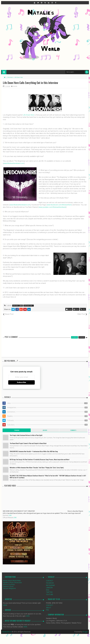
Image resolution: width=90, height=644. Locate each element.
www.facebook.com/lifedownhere (59, 205)
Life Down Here (29, 115)
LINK (10, 515)
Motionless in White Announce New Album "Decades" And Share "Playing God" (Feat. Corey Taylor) (37, 467)
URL (83, 309)
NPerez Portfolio (9, 584)
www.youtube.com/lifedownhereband (52, 207)
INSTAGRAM (50, 585)
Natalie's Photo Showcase (12, 583)
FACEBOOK (50, 583)
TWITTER (49, 592)
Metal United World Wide (12, 581)
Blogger (85, 632)
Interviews (16, 306)
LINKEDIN (49, 588)
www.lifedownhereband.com (14, 163)
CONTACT (50, 581)
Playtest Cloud (8, 586)
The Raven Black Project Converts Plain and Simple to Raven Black (28, 443)
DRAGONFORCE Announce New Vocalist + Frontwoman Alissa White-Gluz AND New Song (34, 451)
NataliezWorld (7, 632)
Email (69, 309)
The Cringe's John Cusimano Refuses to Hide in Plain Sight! (26, 435)
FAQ (47, 610)
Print (76, 309)
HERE (5, 605)
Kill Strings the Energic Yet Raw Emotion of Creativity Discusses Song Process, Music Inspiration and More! (39, 459)
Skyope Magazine (9, 588)
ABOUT (49, 608)
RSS (48, 590)
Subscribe (21, 382)
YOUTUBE (50, 595)
